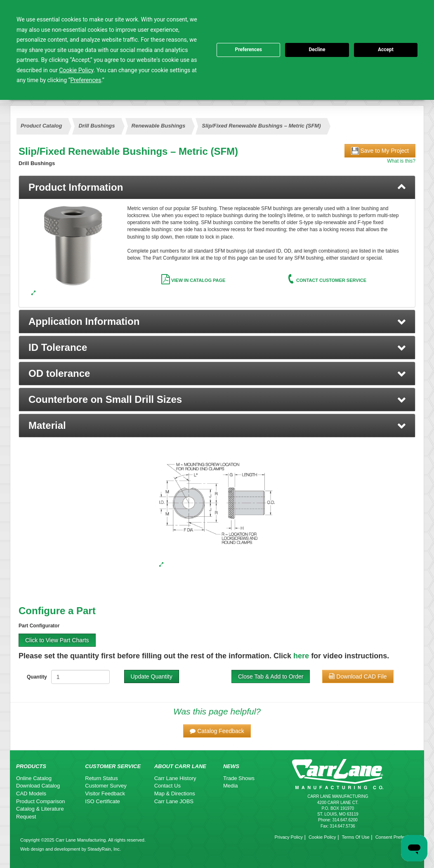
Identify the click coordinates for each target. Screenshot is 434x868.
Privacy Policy (288, 837)
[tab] (217, 187)
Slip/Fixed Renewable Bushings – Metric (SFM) (261, 126)
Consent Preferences (397, 837)
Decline (317, 50)
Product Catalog (41, 126)
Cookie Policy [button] (76, 70)
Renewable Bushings (159, 126)
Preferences (248, 50)
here (301, 656)
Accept (386, 50)
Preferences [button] (86, 80)
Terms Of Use (355, 837)
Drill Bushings (97, 126)
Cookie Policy (322, 837)
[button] (217, 322)
